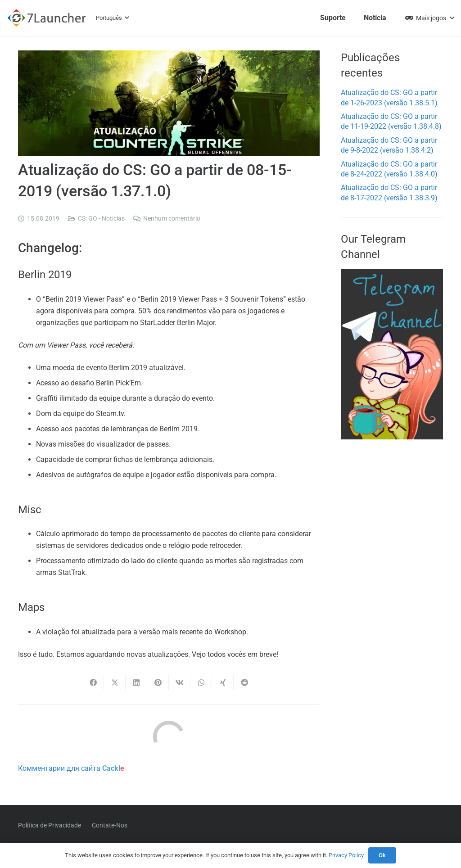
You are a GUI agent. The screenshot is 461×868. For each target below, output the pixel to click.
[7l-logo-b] (47, 18)
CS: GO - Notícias (101, 219)
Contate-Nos (110, 825)
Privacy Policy (346, 855)
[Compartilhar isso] (93, 683)
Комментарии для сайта (71, 768)
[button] (113, 18)
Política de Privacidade (50, 825)
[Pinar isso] (158, 683)
